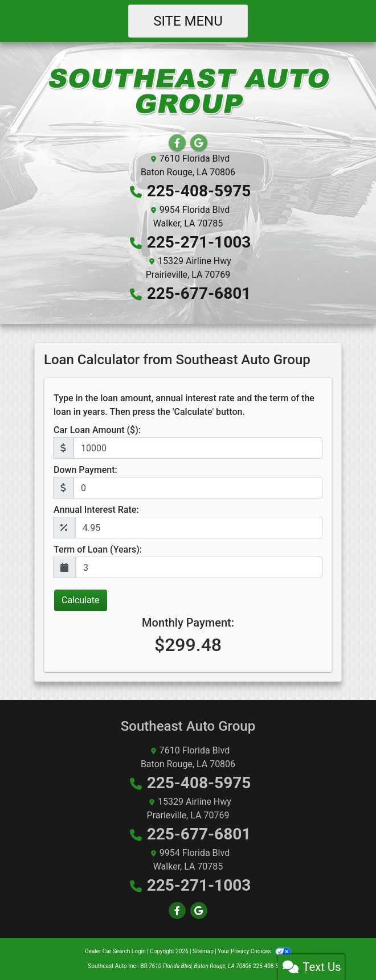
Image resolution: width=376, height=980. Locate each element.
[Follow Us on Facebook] (177, 143)
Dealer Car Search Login (115, 951)
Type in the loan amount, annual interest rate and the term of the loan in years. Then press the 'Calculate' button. (184, 405)
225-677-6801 (199, 293)
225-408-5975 (199, 191)
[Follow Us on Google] (199, 143)
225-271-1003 (199, 242)
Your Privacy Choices (254, 951)
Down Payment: (85, 470)
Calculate (81, 600)
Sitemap (203, 951)
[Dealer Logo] (188, 92)
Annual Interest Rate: (96, 510)
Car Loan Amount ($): (97, 430)
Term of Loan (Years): (98, 549)
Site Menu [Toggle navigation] (188, 21)
